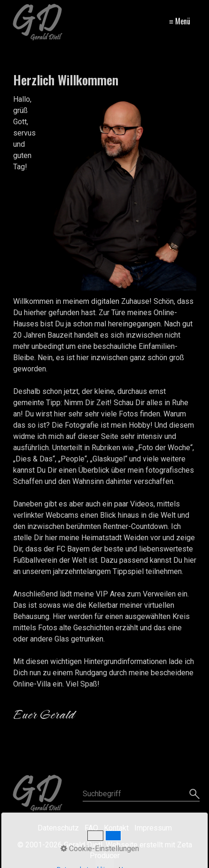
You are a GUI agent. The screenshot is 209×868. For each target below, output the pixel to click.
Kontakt (116, 828)
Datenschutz (58, 828)
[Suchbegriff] (141, 794)
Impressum (153, 828)
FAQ (91, 828)
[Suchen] (193, 794)
